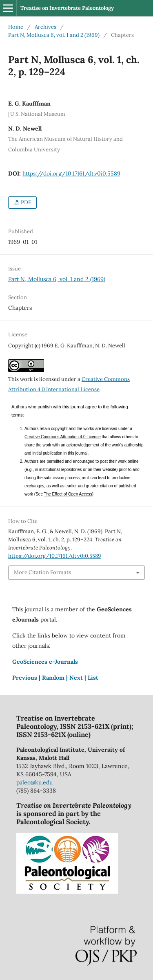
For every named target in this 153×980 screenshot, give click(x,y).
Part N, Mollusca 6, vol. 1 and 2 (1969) (54, 35)
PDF (25, 202)
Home (16, 27)
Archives (45, 27)
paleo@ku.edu (34, 782)
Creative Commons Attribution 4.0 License (63, 437)
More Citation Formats (42, 572)
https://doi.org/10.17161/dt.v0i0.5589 (71, 173)
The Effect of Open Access (68, 494)
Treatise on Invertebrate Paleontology (67, 8)
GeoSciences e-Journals (45, 662)
